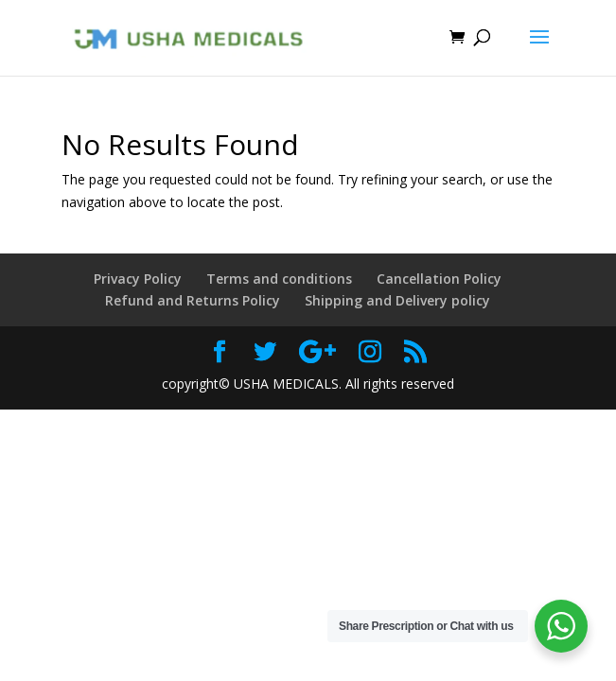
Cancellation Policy (439, 279)
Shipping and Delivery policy (397, 300)
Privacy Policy (138, 279)
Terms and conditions (279, 279)
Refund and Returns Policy (193, 300)
